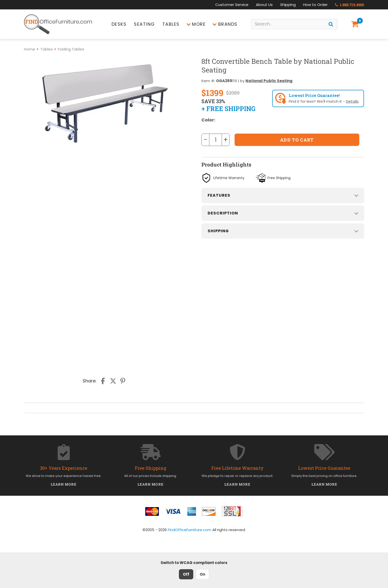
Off (186, 574)
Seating (144, 24)
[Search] (331, 24)
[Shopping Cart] (356, 24)
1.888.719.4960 (350, 5)
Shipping (288, 5)
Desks (119, 24)
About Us (264, 5)
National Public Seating (269, 81)
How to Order (315, 5)
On (202, 574)
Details (352, 101)
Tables (171, 24)
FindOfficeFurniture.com (190, 530)
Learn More (64, 484)
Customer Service (232, 5)
